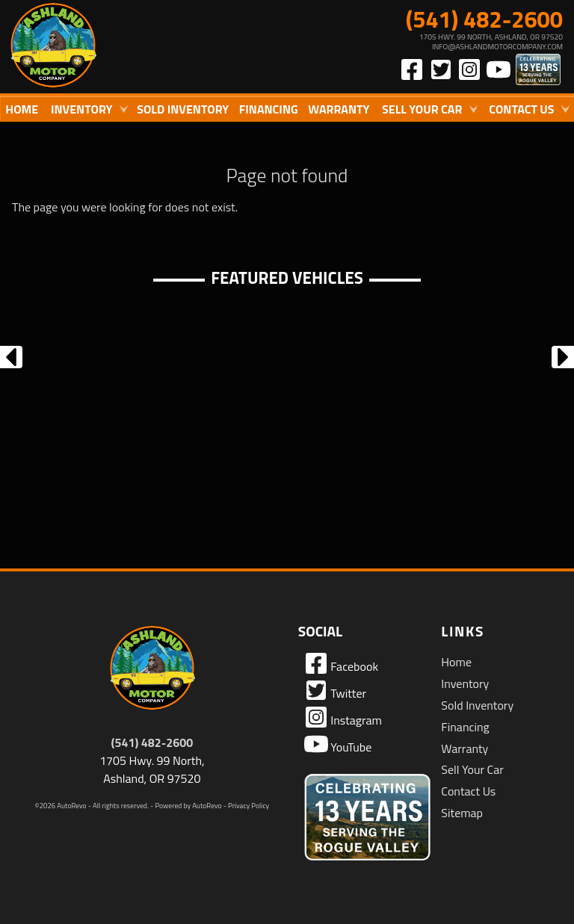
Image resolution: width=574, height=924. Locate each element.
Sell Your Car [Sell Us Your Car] (422, 109)
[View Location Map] (425, 42)
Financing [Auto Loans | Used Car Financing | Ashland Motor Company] (269, 109)
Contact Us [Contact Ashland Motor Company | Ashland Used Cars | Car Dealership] (521, 109)
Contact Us (468, 791)
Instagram (343, 717)
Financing (465, 727)
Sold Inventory (183, 109)
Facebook (341, 663)
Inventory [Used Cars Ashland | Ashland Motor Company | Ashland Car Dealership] (82, 109)
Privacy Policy (249, 806)
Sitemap (462, 813)
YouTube (338, 744)
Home (456, 662)
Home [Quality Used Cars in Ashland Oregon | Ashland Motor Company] (22, 109)
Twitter (335, 690)
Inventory (465, 683)
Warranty (465, 748)
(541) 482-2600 (152, 742)
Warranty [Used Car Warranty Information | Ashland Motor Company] (339, 109)
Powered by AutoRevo (188, 806)
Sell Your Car (472, 769)
